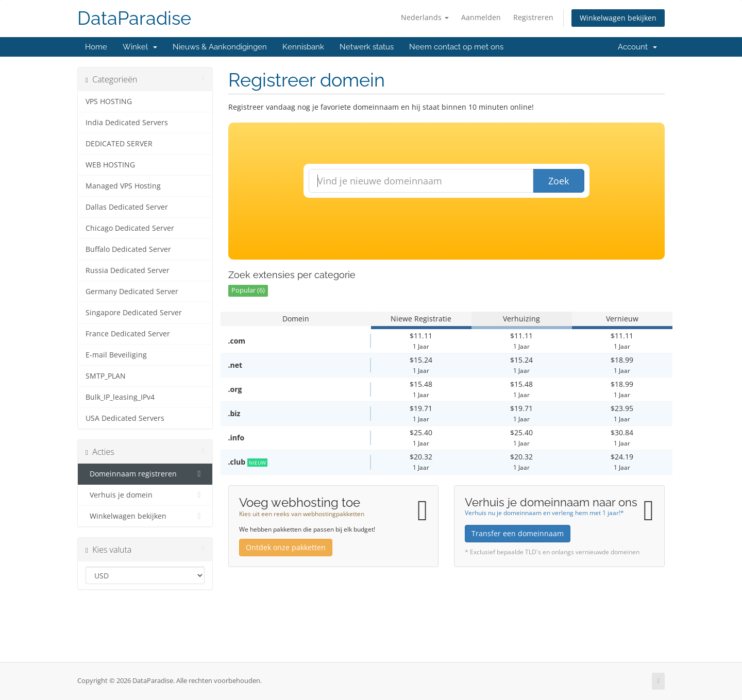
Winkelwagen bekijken (618, 18)
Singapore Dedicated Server (134, 313)
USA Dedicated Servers (125, 418)
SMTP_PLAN (106, 376)
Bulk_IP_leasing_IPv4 (120, 397)
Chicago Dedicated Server (130, 228)
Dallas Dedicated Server (127, 207)
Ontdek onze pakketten (286, 547)
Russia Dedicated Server (128, 270)
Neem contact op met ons (456, 47)
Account (637, 47)
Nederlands (425, 17)
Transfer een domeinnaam (518, 533)
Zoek (559, 181)
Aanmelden (481, 17)
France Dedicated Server (128, 334)
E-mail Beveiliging (116, 355)
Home (96, 47)
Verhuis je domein (145, 495)
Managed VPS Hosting (123, 186)
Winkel (140, 47)
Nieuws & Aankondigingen (220, 47)
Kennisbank (303, 47)
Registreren (533, 17)
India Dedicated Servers (127, 123)
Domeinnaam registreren (145, 474)
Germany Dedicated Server (132, 292)
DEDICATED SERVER (119, 144)
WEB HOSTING (110, 165)
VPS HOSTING (109, 101)
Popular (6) (248, 290)
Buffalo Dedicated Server (128, 249)
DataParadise (134, 18)
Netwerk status (367, 47)
